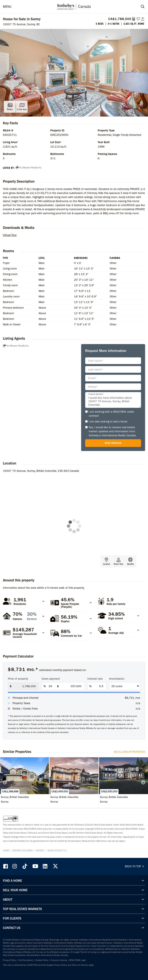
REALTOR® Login (78, 960)
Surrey (40, 850)
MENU (7, 7)
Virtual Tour (10, 235)
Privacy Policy (10, 960)
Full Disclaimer (26, 960)
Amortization (117, 679)
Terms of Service (80, 965)
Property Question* (96, 394)
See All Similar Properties (129, 752)
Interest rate (95, 679)
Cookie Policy (42, 960)
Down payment (51, 679)
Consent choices (59, 960)
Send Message (113, 443)
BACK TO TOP (135, 866)
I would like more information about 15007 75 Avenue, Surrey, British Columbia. (113, 400)
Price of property (18, 679)
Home (6, 850)
